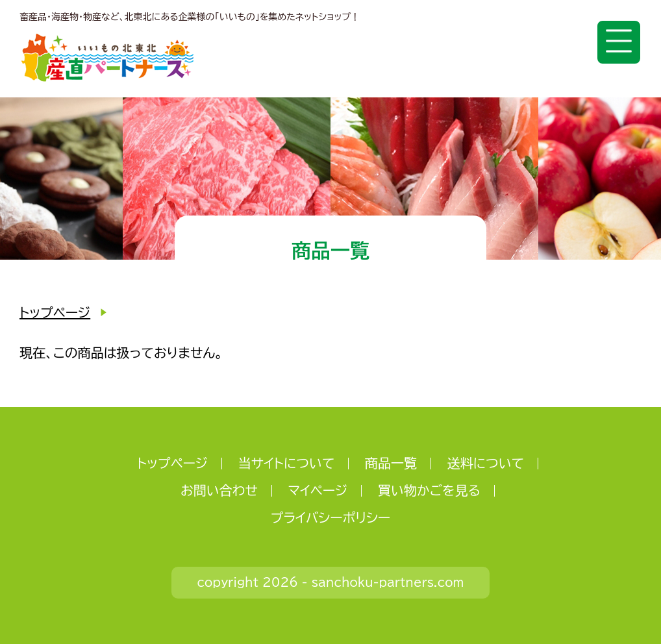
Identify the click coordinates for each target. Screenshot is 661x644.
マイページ (318, 490)
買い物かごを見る (429, 490)
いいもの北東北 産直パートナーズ (107, 57)
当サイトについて (287, 463)
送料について (486, 463)
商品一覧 (391, 463)
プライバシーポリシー (330, 517)
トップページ (55, 312)
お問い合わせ (219, 490)
